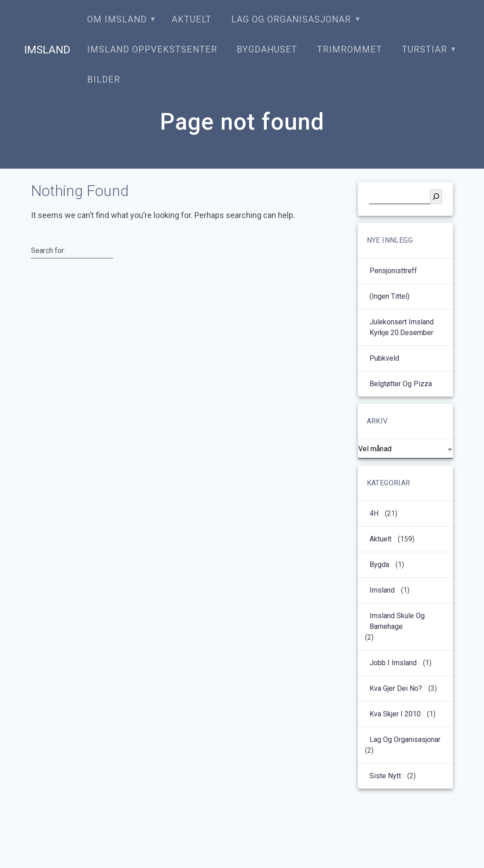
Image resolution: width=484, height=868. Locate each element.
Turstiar (425, 50)
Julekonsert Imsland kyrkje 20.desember (402, 327)
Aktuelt (191, 20)
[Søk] (436, 197)
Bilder (104, 80)
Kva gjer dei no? (396, 688)
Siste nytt (385, 776)
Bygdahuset (267, 50)
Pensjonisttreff (393, 271)
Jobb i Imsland (393, 663)
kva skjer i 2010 (395, 714)
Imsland (47, 50)
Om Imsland (117, 20)
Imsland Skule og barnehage (397, 621)
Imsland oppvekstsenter (152, 50)
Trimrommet (350, 50)
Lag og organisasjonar (291, 20)
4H (374, 513)
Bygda (379, 565)
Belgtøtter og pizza (401, 384)
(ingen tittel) (389, 296)
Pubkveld (384, 358)
